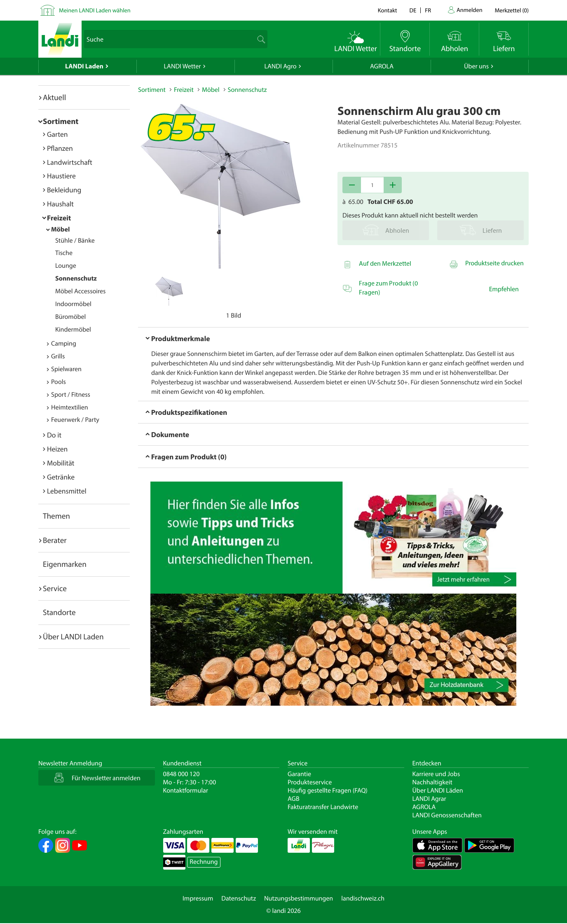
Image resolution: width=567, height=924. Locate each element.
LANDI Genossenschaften (447, 815)
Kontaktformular (186, 791)
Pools (59, 382)
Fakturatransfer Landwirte (323, 807)
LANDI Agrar (429, 799)
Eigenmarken (65, 564)
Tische (64, 253)
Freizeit (59, 218)
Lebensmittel (67, 491)
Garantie (299, 774)
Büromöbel (70, 317)
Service (55, 588)
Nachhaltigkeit (432, 782)
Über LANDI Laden (73, 636)
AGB (294, 799)
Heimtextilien (70, 407)
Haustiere (61, 176)
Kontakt (388, 10)
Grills (58, 356)
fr (428, 10)
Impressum (198, 898)
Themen (56, 516)
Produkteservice (310, 782)
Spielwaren (66, 369)
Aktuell (54, 97)
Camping (64, 344)
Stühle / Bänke (75, 241)
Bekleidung (64, 190)
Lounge (66, 266)
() (512, 10)
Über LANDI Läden (438, 791)
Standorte (59, 612)
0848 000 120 (182, 774)
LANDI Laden (84, 66)
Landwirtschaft (70, 162)
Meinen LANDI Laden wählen (95, 10)
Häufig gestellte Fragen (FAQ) (328, 791)
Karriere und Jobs (436, 774)
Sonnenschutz (76, 278)
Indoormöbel (73, 304)
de (413, 10)
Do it (54, 435)
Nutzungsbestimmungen (299, 898)
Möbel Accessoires (80, 291)
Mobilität (61, 463)
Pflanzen (60, 148)
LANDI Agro (280, 66)
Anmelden (470, 10)
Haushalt (60, 204)
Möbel (60, 229)
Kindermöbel (73, 330)
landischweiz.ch (363, 898)
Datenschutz (239, 898)
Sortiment (61, 121)
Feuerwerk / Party (75, 420)
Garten (57, 134)
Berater (55, 540)
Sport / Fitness (71, 395)
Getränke (61, 477)
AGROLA (382, 66)
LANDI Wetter (183, 66)
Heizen (57, 449)
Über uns (476, 66)
